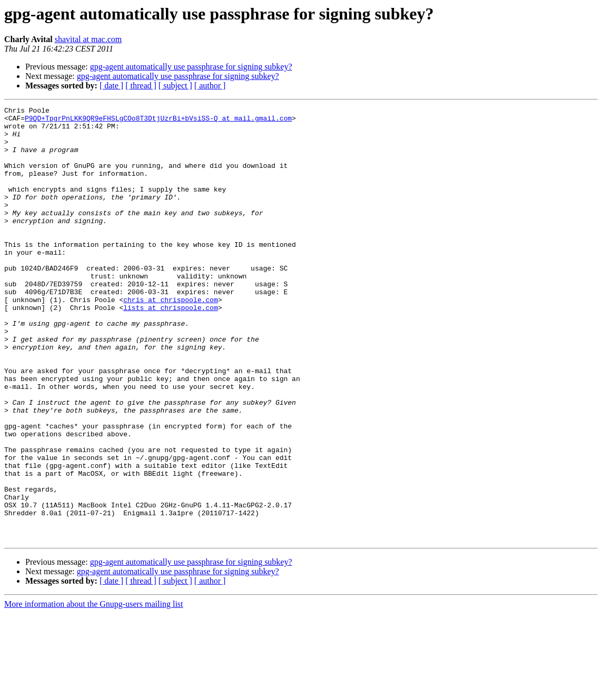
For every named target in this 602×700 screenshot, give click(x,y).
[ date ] (111, 86)
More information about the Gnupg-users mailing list (94, 691)
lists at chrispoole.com (170, 348)
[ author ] (210, 86)
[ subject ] (175, 86)
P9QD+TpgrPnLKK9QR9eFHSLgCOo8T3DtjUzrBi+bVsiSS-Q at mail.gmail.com (158, 121)
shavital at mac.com (88, 39)
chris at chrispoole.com (170, 339)
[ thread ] (141, 86)
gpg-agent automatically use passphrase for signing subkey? (191, 67)
